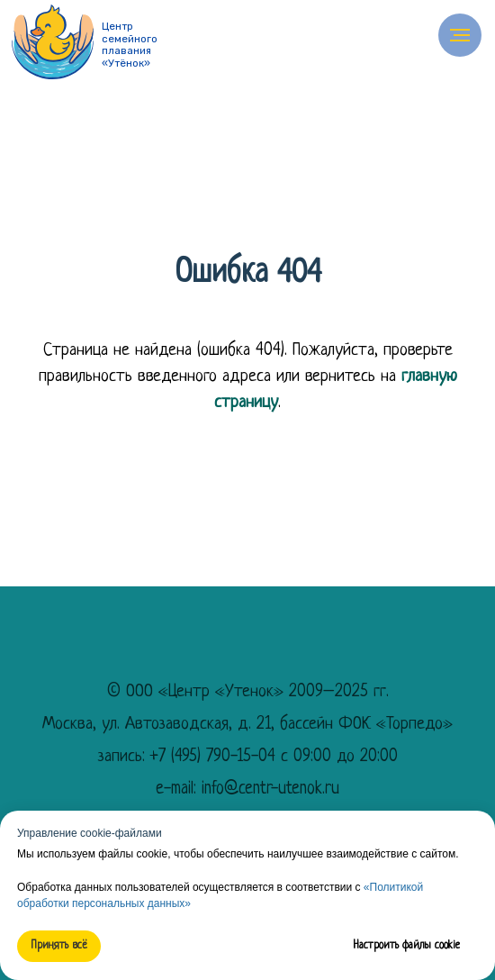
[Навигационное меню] (460, 35)
